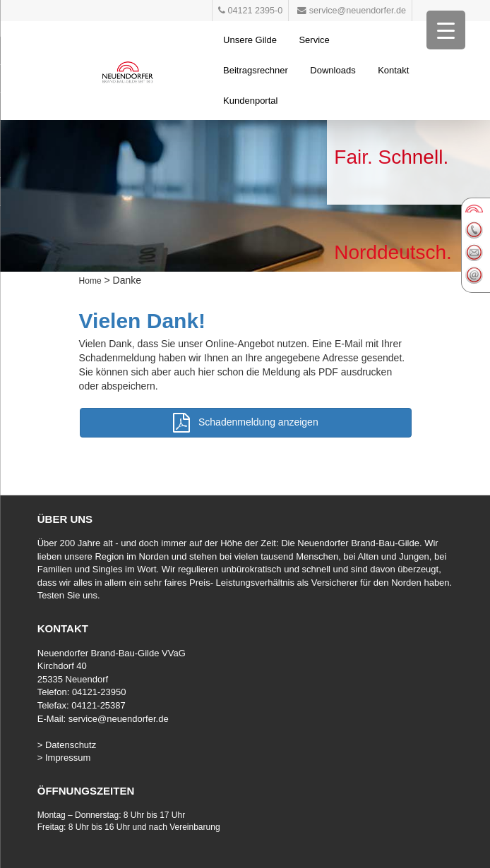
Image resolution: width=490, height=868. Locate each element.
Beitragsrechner (256, 70)
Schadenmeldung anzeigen (245, 423)
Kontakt (393, 70)
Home (90, 281)
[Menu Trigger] (446, 30)
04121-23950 (99, 692)
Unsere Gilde (250, 40)
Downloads (333, 70)
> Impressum (64, 758)
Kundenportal (250, 101)
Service (314, 40)
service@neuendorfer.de (119, 719)
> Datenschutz (67, 745)
